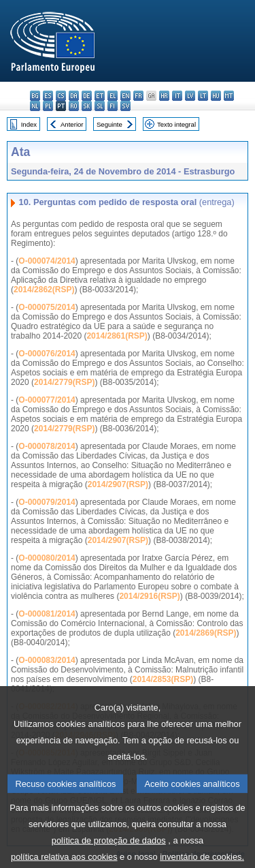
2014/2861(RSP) (117, 336)
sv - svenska (125, 106)
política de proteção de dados (109, 852)
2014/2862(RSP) (44, 290)
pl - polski (48, 106)
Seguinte (109, 124)
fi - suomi (113, 106)
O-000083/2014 (47, 660)
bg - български (35, 96)
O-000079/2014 (47, 502)
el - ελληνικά (113, 96)
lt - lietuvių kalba (203, 96)
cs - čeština (61, 96)
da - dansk (74, 96)
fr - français (138, 96)
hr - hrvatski (164, 96)
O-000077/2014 (47, 400)
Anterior (72, 124)
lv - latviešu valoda (190, 96)
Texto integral (176, 124)
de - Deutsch (87, 96)
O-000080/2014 (47, 558)
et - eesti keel (100, 96)
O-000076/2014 (47, 354)
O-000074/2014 (47, 261)
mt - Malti (229, 96)
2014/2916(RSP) (149, 596)
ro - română (74, 106)
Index (29, 124)
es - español (48, 96)
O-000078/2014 (47, 446)
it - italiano (177, 96)
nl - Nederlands (35, 106)
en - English (125, 96)
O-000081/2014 (47, 614)
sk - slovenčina (87, 106)
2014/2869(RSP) (206, 633)
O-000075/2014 (47, 307)
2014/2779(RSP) (64, 382)
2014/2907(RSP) (118, 484)
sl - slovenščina (100, 106)
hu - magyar (216, 96)
